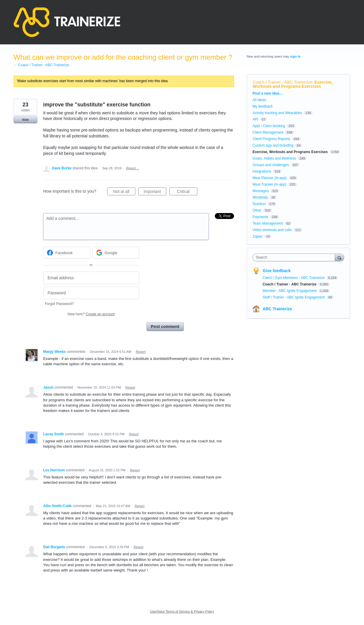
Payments (260, 217)
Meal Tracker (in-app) (269, 184)
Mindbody (260, 197)
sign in (295, 56)
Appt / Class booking (269, 126)
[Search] (339, 257)
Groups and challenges (271, 165)
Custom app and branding (273, 145)
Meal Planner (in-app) (270, 178)
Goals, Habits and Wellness (274, 158)
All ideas (259, 100)
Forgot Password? (59, 304)
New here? (91, 314)
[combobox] (295, 257)
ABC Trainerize (277, 309)
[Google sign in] (116, 253)
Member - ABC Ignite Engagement (290, 291)
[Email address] (91, 278)
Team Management (268, 223)
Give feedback (277, 271)
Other (257, 210)
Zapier (258, 236)
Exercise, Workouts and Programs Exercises (293, 84)
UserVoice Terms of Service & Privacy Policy (182, 611)
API (255, 119)
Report (140, 352)
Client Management (268, 132)
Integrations (262, 171)
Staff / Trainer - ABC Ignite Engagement (294, 297)
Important (155, 192)
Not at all (124, 192)
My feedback (263, 106)
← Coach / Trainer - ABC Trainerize (41, 65)
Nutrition (259, 204)
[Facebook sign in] (67, 253)
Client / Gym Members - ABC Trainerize (294, 278)
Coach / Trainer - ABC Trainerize (282, 82)
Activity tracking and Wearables (277, 113)
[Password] (91, 293)
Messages (261, 191)
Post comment (165, 327)
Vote (25, 120)
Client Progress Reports (271, 139)
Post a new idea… (268, 93)
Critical (187, 192)
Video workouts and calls (272, 230)
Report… (132, 168)
